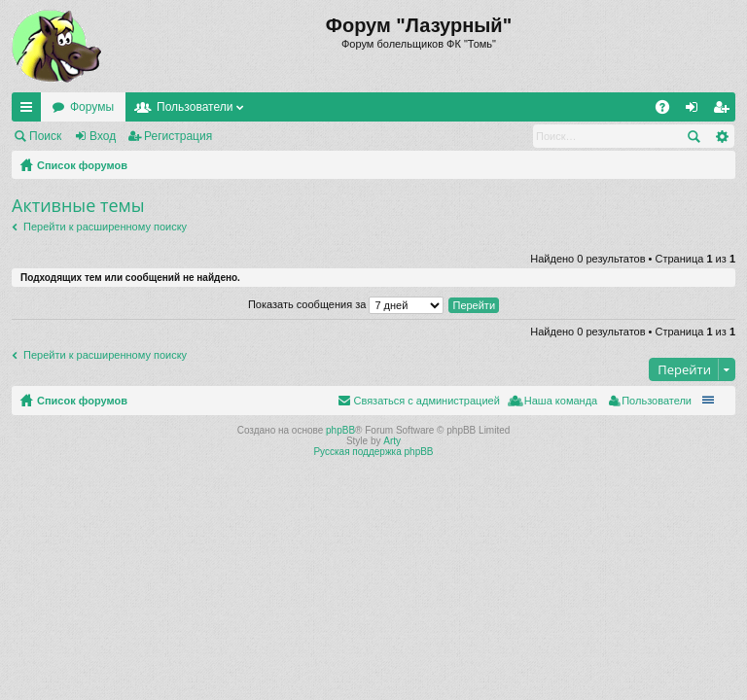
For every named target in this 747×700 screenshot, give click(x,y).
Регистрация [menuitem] (725, 111)
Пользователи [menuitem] (657, 401)
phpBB (340, 430)
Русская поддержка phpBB (373, 452)
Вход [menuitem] (696, 111)
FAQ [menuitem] (669, 111)
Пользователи (195, 107)
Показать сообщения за (346, 304)
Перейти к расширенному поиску (105, 227)
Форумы (92, 107)
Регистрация (178, 136)
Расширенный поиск (721, 136)
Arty (392, 441)
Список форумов (82, 165)
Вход (103, 136)
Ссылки (30, 111)
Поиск (45, 136)
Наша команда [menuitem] (561, 401)
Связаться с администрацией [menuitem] (426, 401)
